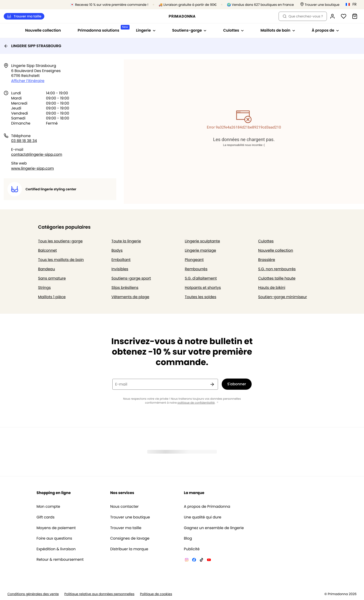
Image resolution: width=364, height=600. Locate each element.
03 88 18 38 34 (24, 141)
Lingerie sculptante (202, 241)
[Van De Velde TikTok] (201, 560)
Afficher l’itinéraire (28, 81)
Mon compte (48, 507)
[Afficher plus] (218, 403)
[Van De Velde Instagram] (187, 560)
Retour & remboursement (60, 560)
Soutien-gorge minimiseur (283, 297)
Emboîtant (121, 260)
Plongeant (194, 260)
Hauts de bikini (272, 288)
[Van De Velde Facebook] (194, 560)
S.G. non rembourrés (277, 269)
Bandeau (47, 269)
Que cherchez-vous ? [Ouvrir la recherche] (303, 16)
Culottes (266, 241)
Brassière (267, 260)
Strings (44, 288)
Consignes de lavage (130, 538)
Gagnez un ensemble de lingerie (214, 528)
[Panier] (355, 16)
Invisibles (120, 269)
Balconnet (47, 250)
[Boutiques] (320, 5)
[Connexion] (332, 16)
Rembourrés (196, 269)
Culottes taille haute (277, 278)
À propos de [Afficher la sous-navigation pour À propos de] (325, 30)
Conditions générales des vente (33, 594)
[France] (353, 4)
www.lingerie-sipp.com (32, 168)
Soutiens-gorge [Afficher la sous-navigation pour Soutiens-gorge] (189, 30)
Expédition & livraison (56, 549)
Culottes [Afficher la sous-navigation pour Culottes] (233, 30)
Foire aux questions (54, 538)
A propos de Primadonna (207, 507)
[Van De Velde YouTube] (209, 560)
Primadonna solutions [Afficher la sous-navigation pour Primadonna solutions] (102, 29)
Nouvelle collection (43, 30)
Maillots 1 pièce (52, 297)
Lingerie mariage (200, 250)
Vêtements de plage (130, 297)
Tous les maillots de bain (61, 260)
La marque (194, 493)
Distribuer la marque (129, 549)
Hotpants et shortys (203, 288)
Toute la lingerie (126, 241)
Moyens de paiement (56, 528)
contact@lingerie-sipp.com (37, 154)
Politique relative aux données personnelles (99, 594)
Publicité (192, 549)
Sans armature (52, 278)
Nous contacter (125, 507)
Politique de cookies (156, 594)
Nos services (122, 493)
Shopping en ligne (54, 493)
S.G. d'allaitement (201, 278)
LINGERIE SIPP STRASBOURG (32, 46)
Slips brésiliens (125, 288)
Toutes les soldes (201, 297)
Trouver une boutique (130, 517)
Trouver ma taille (24, 16)
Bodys (117, 250)
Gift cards (45, 517)
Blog (188, 538)
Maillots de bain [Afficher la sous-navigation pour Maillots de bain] (278, 30)
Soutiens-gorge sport (131, 278)
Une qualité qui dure (203, 517)
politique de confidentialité (196, 403)
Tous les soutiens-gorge (60, 241)
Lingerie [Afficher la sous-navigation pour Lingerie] (146, 30)
